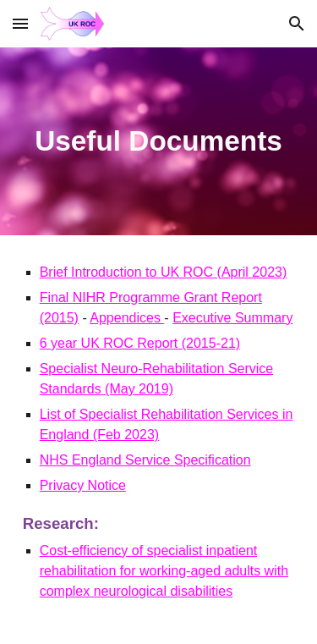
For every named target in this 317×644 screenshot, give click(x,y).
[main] (159, 141)
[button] (20, 23)
